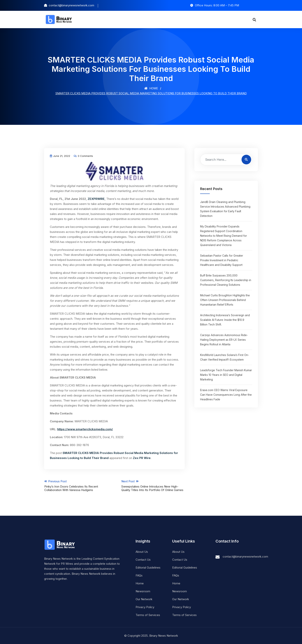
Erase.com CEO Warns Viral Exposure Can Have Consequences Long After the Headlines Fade (226, 395)
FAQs (139, 575)
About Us (142, 552)
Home (151, 88)
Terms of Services (148, 615)
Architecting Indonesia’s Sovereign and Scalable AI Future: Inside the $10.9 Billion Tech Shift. (225, 320)
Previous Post (76, 486)
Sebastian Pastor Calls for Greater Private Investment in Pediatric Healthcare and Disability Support (222, 260)
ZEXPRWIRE (96, 199)
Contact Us (143, 560)
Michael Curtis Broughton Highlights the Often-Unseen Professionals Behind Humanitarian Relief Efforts (225, 300)
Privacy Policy (145, 607)
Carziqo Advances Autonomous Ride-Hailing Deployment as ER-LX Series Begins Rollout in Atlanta (224, 340)
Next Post (153, 486)
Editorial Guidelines (148, 568)
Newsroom (143, 591)
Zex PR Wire (142, 458)
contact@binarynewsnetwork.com (245, 557)
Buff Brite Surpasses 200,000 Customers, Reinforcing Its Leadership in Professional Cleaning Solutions (226, 280)
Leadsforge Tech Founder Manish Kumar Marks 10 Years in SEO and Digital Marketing (226, 375)
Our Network (144, 599)
